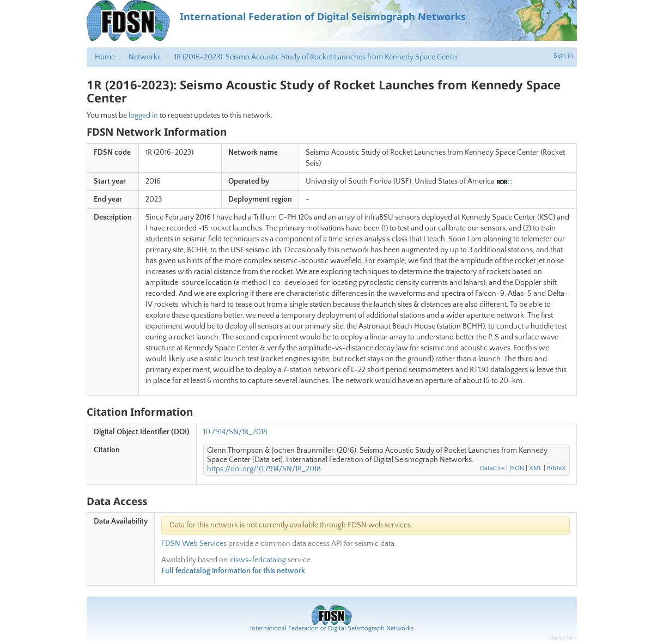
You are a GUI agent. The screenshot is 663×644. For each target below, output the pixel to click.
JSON (517, 468)
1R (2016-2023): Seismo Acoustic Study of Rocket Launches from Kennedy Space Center (317, 57)
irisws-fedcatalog (258, 560)
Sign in (563, 56)
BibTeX (556, 468)
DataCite (492, 468)
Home (105, 57)
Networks (145, 57)
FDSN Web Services (194, 544)
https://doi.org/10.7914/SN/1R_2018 (264, 469)
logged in (143, 116)
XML (536, 468)
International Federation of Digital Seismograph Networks (332, 628)
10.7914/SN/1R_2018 (235, 432)
